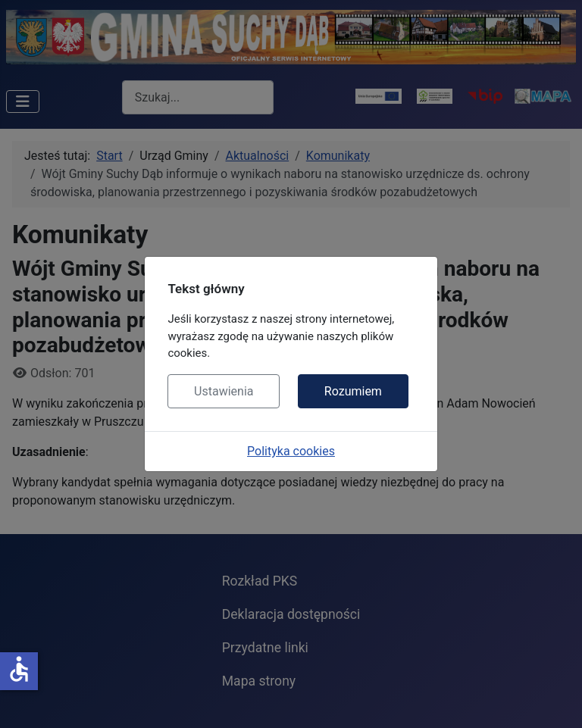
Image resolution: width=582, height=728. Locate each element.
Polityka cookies (291, 451)
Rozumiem (353, 391)
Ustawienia (224, 391)
